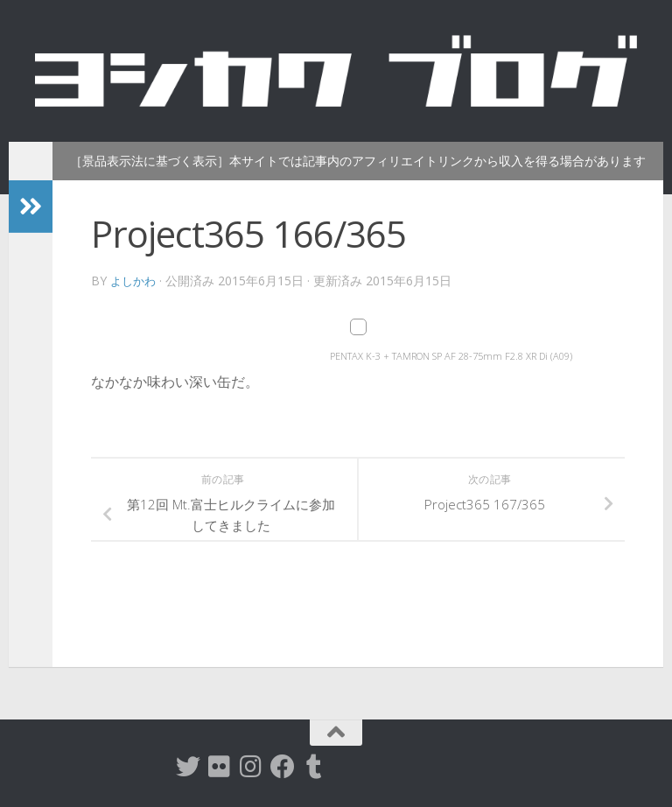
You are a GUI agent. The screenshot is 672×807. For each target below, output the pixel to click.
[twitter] (188, 767)
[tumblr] (314, 767)
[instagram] (251, 767)
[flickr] (220, 767)
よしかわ (135, 281)
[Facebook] (283, 767)
